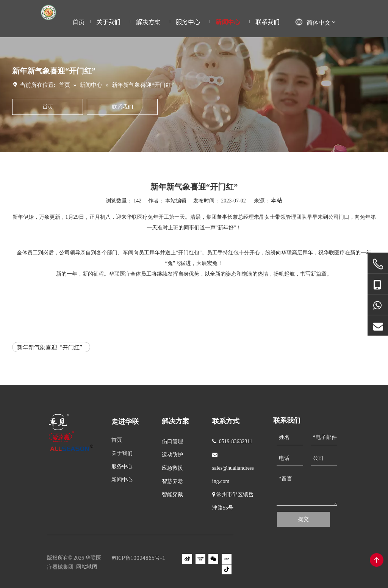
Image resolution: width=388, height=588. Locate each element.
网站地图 (87, 566)
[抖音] (227, 569)
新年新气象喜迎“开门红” (51, 347)
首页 (48, 107)
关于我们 (122, 453)
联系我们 (122, 107)
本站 (277, 200)
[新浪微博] (187, 559)
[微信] (213, 559)
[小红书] (227, 559)
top (377, 560)
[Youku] (200, 559)
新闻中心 (122, 480)
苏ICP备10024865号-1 (138, 558)
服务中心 (122, 466)
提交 (304, 519)
